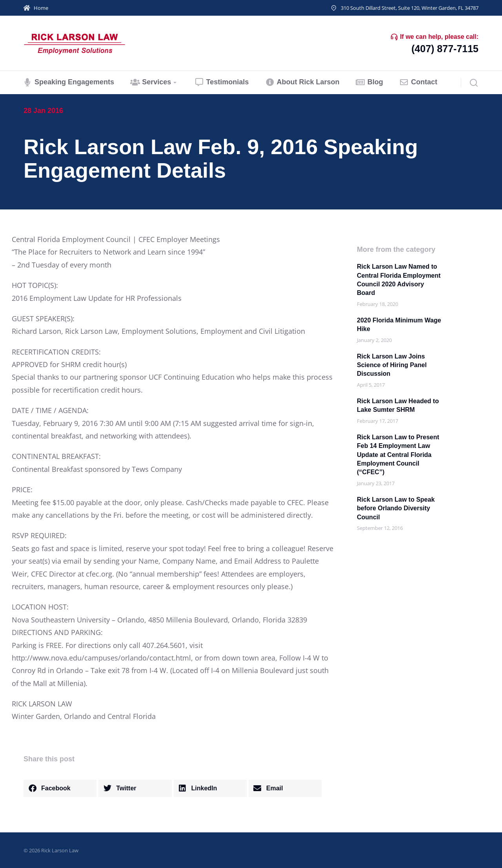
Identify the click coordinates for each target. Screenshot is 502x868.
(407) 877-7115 (445, 49)
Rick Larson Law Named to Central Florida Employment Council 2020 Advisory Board (399, 280)
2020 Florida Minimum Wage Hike (399, 325)
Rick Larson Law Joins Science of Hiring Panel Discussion (392, 365)
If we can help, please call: (439, 37)
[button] (60, 788)
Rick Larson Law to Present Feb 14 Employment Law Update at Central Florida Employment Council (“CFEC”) (398, 455)
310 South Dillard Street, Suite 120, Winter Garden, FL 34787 (410, 8)
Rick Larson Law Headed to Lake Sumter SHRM (398, 405)
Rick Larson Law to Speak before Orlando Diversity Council (396, 508)
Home (41, 8)
